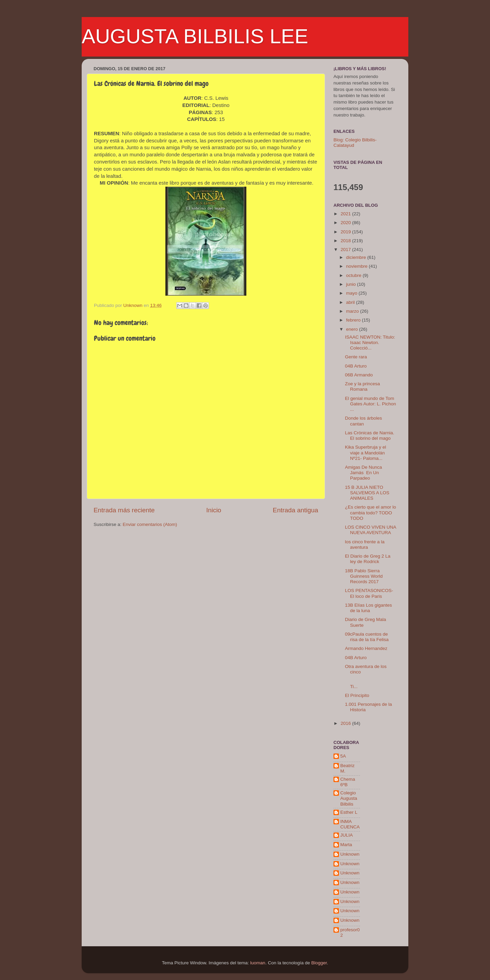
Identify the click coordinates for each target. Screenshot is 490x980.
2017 (346, 250)
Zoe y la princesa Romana (363, 386)
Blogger (319, 963)
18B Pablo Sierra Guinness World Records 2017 (364, 576)
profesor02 (350, 932)
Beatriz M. (347, 768)
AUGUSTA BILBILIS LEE (195, 36)
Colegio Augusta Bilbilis (349, 798)
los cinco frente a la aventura (365, 545)
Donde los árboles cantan (364, 421)
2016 (346, 723)
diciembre (357, 257)
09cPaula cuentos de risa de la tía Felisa (367, 637)
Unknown (350, 854)
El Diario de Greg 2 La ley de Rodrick (368, 559)
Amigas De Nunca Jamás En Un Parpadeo (364, 473)
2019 (346, 232)
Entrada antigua (296, 510)
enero (353, 329)
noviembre (357, 266)
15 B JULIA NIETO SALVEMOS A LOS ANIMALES (367, 493)
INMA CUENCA (350, 824)
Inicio (214, 510)
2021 (346, 214)
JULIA (347, 835)
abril (351, 302)
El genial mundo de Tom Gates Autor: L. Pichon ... (371, 404)
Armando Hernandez (366, 648)
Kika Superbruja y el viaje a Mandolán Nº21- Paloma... (366, 453)
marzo (353, 311)
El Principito (357, 695)
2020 (346, 223)
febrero (354, 320)
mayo (352, 293)
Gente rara (356, 357)
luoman (258, 963)
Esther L (349, 812)
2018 (346, 241)
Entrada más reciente (124, 510)
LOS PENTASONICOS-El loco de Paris (369, 593)
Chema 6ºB (348, 782)
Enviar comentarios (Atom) (150, 524)
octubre (354, 275)
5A (343, 756)
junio (352, 284)
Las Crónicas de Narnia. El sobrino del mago (370, 435)
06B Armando (359, 375)
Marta (346, 845)
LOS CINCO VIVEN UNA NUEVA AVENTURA (371, 530)
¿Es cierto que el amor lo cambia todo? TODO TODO (371, 512)
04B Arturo (356, 366)
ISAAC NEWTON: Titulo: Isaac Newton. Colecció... (370, 343)
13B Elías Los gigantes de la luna (369, 608)
